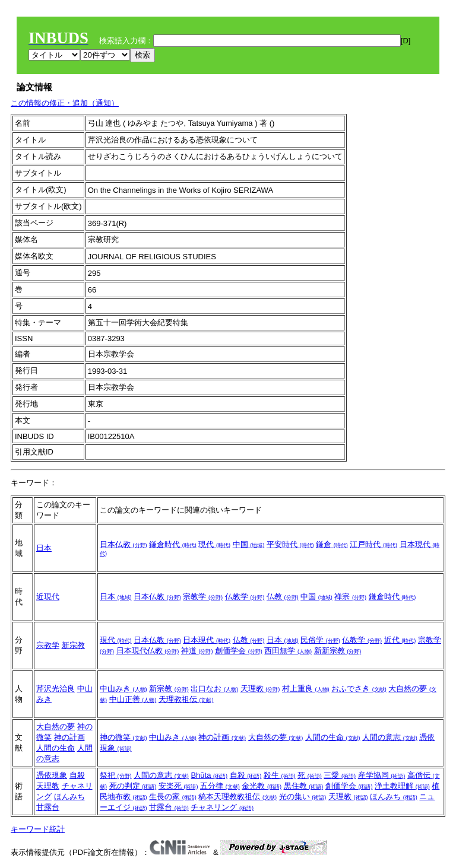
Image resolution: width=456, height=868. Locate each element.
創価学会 (239, 651)
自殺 (77, 775)
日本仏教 (123, 544)
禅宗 (350, 597)
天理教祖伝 (186, 699)
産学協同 (382, 775)
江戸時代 (373, 544)
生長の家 (173, 797)
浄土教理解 (402, 786)
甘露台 (48, 807)
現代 (214, 544)
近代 (400, 640)
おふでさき (359, 689)
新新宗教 (338, 651)
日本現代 (207, 640)
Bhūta (209, 775)
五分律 (220, 786)
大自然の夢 (56, 726)
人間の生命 (56, 748)
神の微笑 (123, 737)
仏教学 (245, 597)
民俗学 (320, 640)
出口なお (214, 689)
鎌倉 (332, 544)
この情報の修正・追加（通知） (65, 103)
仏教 (283, 597)
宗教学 (203, 597)
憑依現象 (52, 775)
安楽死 (178, 786)
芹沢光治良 (56, 689)
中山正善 (133, 699)
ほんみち (69, 797)
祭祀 (116, 775)
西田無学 (288, 651)
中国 (249, 544)
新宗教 (73, 645)
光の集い (303, 797)
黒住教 (304, 786)
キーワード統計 (38, 829)
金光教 (262, 786)
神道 (197, 651)
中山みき (123, 689)
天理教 (260, 689)
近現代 (48, 597)
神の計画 (69, 737)
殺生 (280, 775)
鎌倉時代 (173, 544)
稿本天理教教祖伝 (237, 797)
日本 (44, 548)
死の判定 (133, 786)
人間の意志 (390, 737)
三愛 (340, 775)
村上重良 (306, 689)
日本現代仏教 (148, 651)
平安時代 (290, 544)
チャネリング (222, 807)
